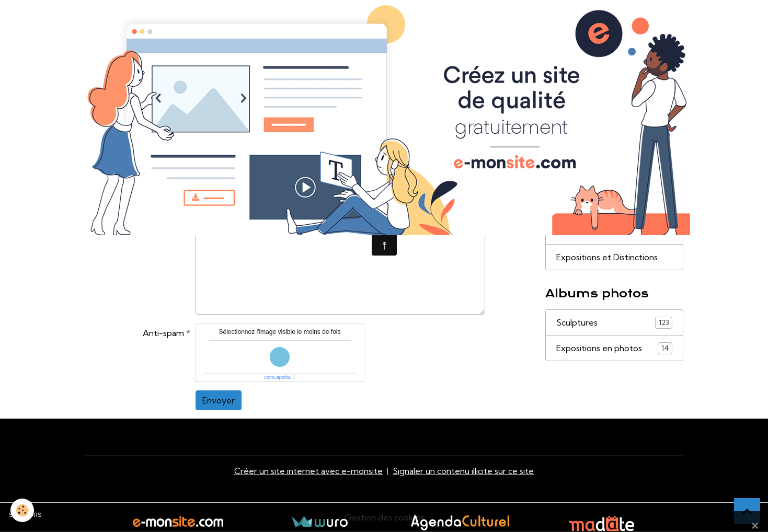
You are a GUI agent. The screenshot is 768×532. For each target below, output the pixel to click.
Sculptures (614, 323)
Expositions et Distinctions (607, 257)
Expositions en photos (614, 348)
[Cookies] (22, 510)
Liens (566, 232)
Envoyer (219, 400)
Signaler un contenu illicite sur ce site (463, 471)
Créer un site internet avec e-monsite (308, 471)
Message (167, 192)
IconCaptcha (277, 377)
